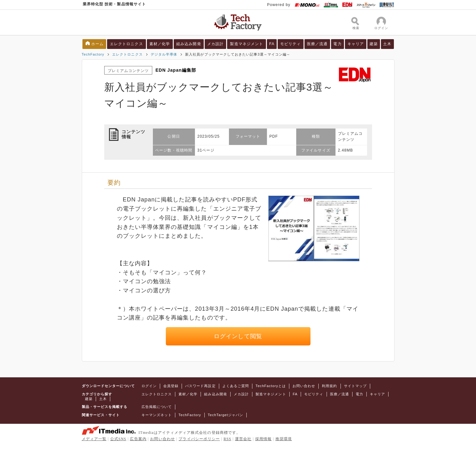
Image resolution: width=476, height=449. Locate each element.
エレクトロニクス (127, 44)
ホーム (97, 44)
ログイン (149, 386)
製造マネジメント (247, 44)
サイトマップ (355, 386)
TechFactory (93, 54)
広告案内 (138, 439)
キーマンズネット (157, 415)
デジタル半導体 (164, 54)
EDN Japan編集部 (176, 70)
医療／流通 (317, 44)
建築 (374, 44)
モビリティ (290, 44)
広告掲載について (157, 407)
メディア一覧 (94, 439)
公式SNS (118, 439)
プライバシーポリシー (199, 439)
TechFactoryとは (271, 386)
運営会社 (243, 439)
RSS (228, 439)
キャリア (356, 44)
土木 (387, 44)
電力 (337, 44)
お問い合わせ (304, 386)
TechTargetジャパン (226, 415)
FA (272, 44)
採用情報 (263, 439)
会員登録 (171, 386)
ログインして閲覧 (238, 336)
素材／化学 (160, 44)
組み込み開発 (189, 44)
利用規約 (329, 386)
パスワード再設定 (200, 386)
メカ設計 (215, 44)
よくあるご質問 (236, 386)
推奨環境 (284, 439)
